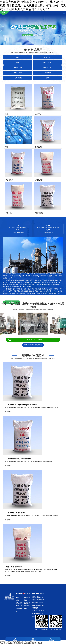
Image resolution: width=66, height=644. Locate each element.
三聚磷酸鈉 (19, 609)
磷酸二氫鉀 (19, 606)
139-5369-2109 (34, 340)
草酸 (25, 608)
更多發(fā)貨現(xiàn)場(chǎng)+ (33, 345)
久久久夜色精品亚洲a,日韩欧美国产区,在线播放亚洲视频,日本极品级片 (22, 643)
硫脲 (18, 597)
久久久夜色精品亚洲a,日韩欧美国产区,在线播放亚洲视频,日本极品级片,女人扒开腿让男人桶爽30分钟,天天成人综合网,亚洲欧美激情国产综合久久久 (33, 6)
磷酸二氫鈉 (27, 600)
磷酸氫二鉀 (27, 603)
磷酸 (18, 600)
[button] (63, 29)
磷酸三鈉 (27, 597)
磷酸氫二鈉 (19, 603)
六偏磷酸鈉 (27, 606)
